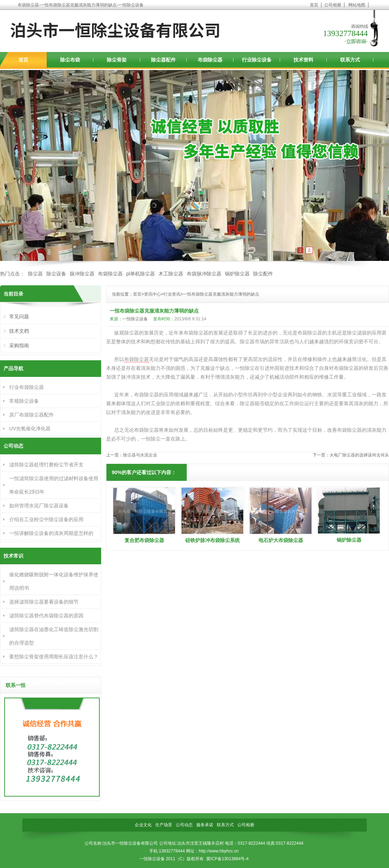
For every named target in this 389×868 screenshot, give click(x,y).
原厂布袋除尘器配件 (31, 415)
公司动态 (184, 825)
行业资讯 (172, 294)
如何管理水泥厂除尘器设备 (39, 506)
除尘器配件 (163, 60)
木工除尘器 (171, 274)
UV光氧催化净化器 (30, 429)
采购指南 (19, 345)
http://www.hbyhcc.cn (219, 851)
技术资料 (303, 60)
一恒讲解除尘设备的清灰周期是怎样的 (51, 533)
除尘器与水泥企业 (140, 455)
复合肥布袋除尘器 (144, 540)
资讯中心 (152, 294)
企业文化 (143, 825)
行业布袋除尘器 (27, 387)
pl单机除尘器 (141, 274)
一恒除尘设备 (135, 319)
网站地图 (357, 5)
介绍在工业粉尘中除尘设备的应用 (46, 519)
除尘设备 (56, 274)
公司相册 (333, 5)
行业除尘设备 (257, 60)
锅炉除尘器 (237, 274)
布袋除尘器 (210, 60)
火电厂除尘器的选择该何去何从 (359, 455)
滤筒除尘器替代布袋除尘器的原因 (46, 616)
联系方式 (350, 60)
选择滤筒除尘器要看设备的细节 (44, 602)
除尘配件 (263, 274)
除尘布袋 (70, 60)
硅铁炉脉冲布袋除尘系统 (213, 540)
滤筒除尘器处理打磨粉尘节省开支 (46, 465)
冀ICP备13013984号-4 (227, 859)
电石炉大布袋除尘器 (281, 540)
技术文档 (19, 331)
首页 (314, 5)
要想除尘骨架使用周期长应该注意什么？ (54, 657)
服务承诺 (205, 825)
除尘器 (35, 274)
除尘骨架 (117, 60)
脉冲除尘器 (82, 274)
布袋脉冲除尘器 (204, 274)
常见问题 (19, 316)
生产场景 (164, 825)
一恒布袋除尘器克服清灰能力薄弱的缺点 (221, 294)
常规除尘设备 (24, 401)
